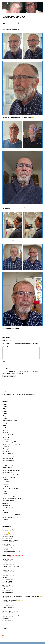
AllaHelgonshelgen (8, 592)
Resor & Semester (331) (9, 456)
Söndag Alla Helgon (8, 562)
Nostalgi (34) (6, 484)
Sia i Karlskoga (8, 547)
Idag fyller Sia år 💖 (8, 573)
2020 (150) (5, 482)
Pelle (4, 27)
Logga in (5, 631)
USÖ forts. (8, 581)
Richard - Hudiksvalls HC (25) (10, 491)
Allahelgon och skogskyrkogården (11, 570)
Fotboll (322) (6, 449)
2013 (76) (5, 421)
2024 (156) (5, 515)
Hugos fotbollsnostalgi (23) (9, 498)
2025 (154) (5, 522)
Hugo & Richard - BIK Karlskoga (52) (12, 465)
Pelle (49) (5, 428)
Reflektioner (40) (7, 508)
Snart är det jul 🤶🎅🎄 (9, 532)
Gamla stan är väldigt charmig (10, 543)
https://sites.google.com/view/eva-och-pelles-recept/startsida (18, 396)
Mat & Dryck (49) (7, 454)
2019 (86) (5, 407)
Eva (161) (5, 430)
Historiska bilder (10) (8, 510)
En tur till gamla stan (8, 551)
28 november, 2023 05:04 (14, 29)
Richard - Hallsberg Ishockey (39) (11, 473)
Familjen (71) (6, 440)
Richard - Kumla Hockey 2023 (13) (11, 517)
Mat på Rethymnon (8, 584)
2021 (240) (5, 489)
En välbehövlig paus (8, 540)
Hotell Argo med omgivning (9, 607)
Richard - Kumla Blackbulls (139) (11, 477)
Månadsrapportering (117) (9, 458)
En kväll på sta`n (8, 566)
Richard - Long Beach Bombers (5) (11, 447)
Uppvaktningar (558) (8, 461)
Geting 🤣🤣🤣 (8, 536)
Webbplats (5, 371)
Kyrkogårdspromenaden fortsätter (11, 555)
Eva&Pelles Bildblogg (14, 17)
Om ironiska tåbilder (8, 596)
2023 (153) (5, 505)
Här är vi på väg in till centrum (10, 614)
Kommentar (6, 346)
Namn (4, 364)
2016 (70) (5, 414)
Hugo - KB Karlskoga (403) (9, 444)
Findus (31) (5, 425)
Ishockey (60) (6, 451)
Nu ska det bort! (11, 23)
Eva (8, 29)
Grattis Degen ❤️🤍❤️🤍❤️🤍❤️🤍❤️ (13, 558)
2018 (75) (5, 409)
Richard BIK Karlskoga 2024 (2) (11, 520)
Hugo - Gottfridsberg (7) (9, 503)
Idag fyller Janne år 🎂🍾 (9, 611)
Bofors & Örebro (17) (8, 468)
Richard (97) (6, 435)
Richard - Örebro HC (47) (9, 475)
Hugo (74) (5, 432)
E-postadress (6, 367)
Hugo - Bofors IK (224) (8, 463)
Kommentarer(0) (6, 337)
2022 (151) (5, 494)
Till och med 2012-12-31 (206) (10, 423)
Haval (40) (5, 513)
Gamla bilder (8, 622)
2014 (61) (5, 418)
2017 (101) (5, 411)
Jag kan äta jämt (8, 588)
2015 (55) (5, 416)
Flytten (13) (5, 487)
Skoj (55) (5, 496)
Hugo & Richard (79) (8, 437)
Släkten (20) (6, 442)
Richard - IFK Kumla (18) (9, 480)
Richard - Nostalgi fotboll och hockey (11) (13, 501)
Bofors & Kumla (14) (8, 470)
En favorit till (8, 577)
